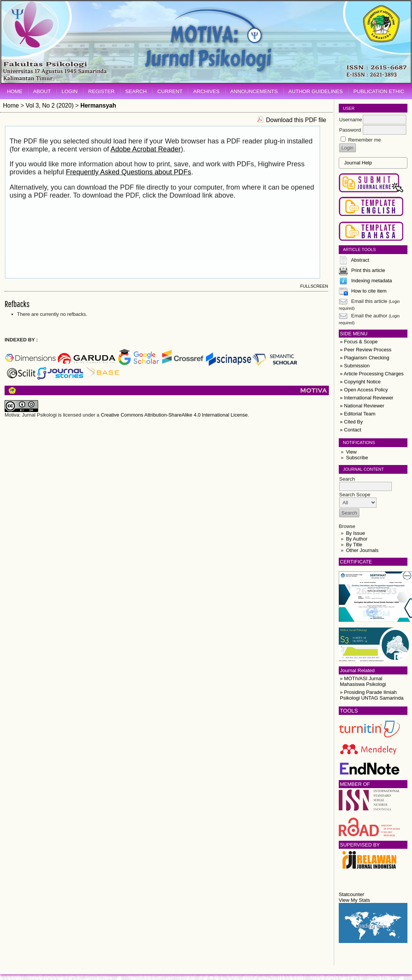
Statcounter (352, 894)
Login (69, 91)
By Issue (356, 533)
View (351, 452)
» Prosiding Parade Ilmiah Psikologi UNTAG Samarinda (372, 695)
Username (351, 120)
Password (350, 130)
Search (136, 91)
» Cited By (351, 422)
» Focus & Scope (359, 342)
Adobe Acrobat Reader (146, 149)
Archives (206, 91)
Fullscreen (314, 286)
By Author (357, 539)
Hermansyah (98, 105)
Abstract (360, 260)
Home (15, 91)
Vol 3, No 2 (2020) (50, 105)
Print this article (368, 270)
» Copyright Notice (360, 382)
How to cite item (369, 291)
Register (101, 91)
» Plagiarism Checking (365, 358)
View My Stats (354, 900)
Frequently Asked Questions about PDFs (129, 172)
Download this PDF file (296, 120)
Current (170, 91)
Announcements (254, 91)
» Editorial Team (358, 414)
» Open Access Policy (364, 390)
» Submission (355, 366)
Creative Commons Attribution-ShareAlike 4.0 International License (174, 415)
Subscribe (357, 458)
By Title (354, 545)
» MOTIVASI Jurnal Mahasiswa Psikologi (363, 681)
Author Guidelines (316, 91)
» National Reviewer (362, 406)
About (42, 91)
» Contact (351, 430)
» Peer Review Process (366, 350)
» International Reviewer (367, 398)
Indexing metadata (372, 281)
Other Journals (362, 550)
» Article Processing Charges (372, 374)
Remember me (365, 140)
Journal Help (358, 163)
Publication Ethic (379, 91)
